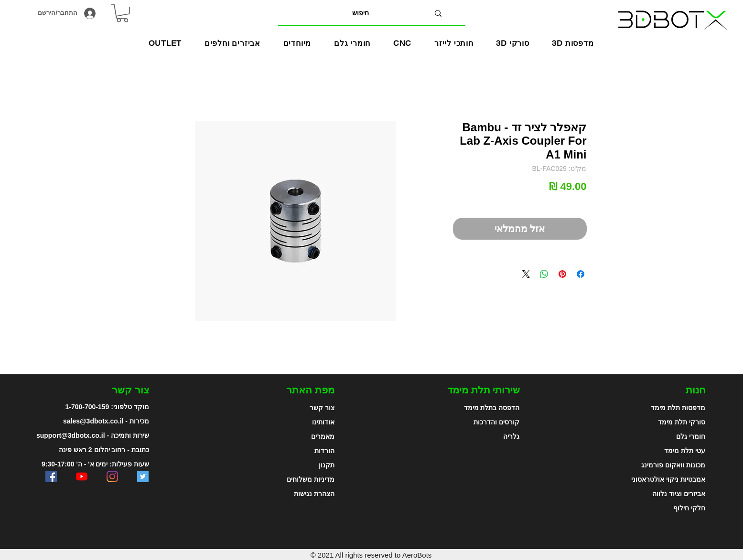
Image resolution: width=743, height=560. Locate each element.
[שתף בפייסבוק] (581, 274)
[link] (122, 13)
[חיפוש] (361, 13)
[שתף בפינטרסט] (562, 274)
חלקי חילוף (689, 508)
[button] (297, 43)
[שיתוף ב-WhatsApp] (544, 274)
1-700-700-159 (87, 407)
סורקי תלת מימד (682, 422)
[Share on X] (526, 274)
